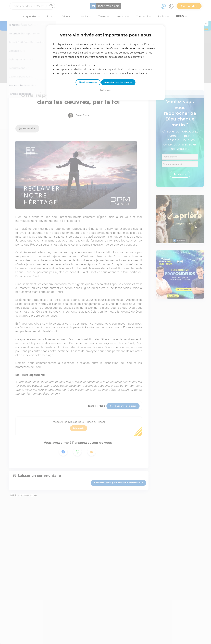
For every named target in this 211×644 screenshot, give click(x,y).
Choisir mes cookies (88, 82)
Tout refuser (106, 90)
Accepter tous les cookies (118, 82)
